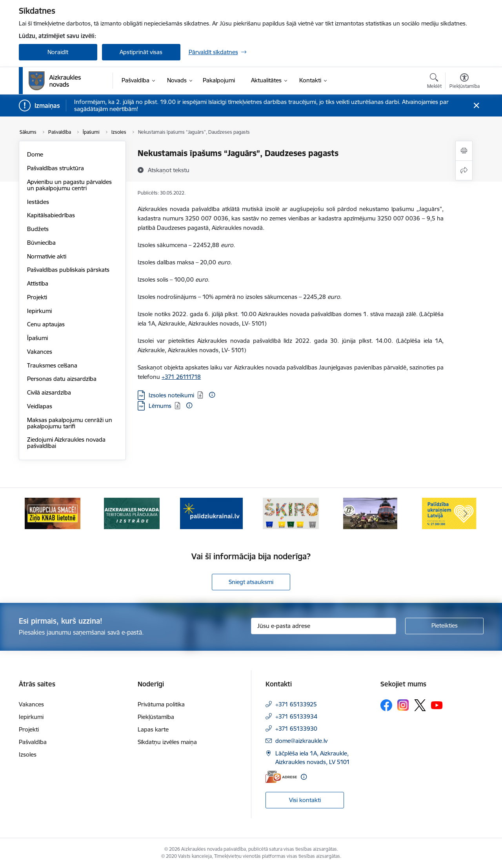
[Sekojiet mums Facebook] (386, 705)
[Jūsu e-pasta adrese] (324, 626)
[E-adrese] (281, 777)
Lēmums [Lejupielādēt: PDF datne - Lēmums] (160, 406)
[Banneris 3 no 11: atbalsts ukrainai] (211, 513)
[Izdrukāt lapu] (464, 151)
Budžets (38, 229)
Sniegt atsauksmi (251, 582)
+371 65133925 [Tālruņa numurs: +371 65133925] (296, 704)
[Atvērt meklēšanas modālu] (434, 82)
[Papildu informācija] (212, 395)
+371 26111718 (181, 377)
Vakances (40, 352)
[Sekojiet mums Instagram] (403, 705)
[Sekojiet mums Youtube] (437, 705)
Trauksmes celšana (52, 365)
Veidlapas (40, 406)
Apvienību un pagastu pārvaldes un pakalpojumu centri (69, 185)
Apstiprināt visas (141, 52)
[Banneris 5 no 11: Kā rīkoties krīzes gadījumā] (370, 513)
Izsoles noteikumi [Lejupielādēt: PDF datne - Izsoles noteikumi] (171, 395)
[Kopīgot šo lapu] (464, 170)
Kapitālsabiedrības (51, 215)
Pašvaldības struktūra (55, 168)
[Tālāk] (466, 513)
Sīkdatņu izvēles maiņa (167, 742)
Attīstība (38, 283)
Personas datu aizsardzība (62, 379)
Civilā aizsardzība (49, 392)
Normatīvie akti (47, 256)
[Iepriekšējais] (37, 513)
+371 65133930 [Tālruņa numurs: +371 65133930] (296, 729)
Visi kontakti (305, 800)
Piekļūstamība (156, 717)
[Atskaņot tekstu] (169, 170)
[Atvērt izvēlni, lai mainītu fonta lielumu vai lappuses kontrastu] (465, 82)
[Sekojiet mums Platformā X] (420, 705)
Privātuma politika (161, 704)
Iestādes (38, 202)
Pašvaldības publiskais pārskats (68, 270)
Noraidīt (58, 52)
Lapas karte (153, 729)
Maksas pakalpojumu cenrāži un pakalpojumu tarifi (70, 423)
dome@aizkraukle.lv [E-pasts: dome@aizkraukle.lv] (301, 741)
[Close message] (476, 106)
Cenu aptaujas (46, 324)
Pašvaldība (33, 742)
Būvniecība (41, 243)
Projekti (37, 297)
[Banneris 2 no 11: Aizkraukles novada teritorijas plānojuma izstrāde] (132, 513)
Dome (35, 154)
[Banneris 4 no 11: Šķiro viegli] (291, 513)
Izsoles (28, 754)
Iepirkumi (39, 311)
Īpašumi (37, 338)
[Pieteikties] (444, 626)
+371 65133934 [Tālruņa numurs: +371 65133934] (296, 716)
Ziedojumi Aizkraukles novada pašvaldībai (66, 443)
